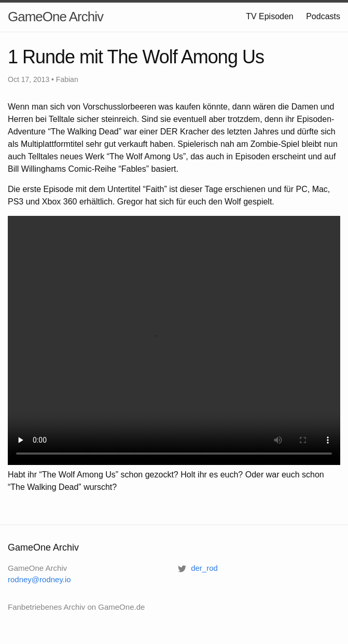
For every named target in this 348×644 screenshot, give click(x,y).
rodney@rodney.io (39, 579)
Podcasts (323, 16)
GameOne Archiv (55, 17)
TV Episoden (270, 16)
